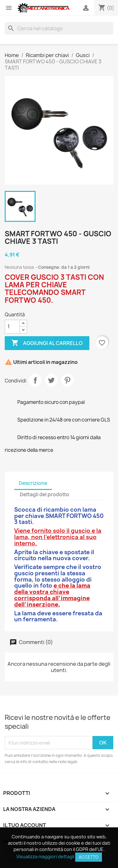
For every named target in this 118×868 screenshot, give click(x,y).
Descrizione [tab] (33, 483)
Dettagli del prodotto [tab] (45, 494)
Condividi (35, 380)
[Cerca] (59, 28)
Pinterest (67, 380)
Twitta (51, 380)
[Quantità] (12, 327)
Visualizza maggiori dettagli (45, 857)
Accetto (89, 857)
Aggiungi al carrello (47, 343)
